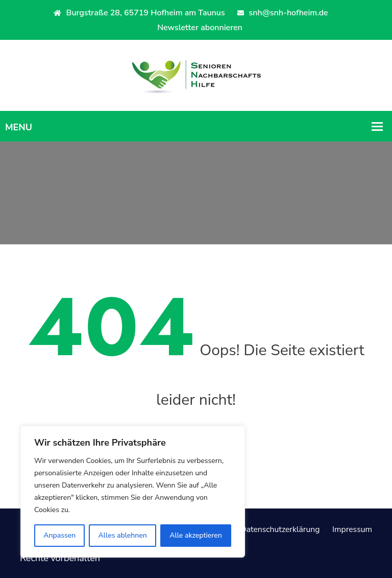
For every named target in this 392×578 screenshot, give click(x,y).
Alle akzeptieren (196, 535)
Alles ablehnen (123, 535)
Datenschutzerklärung (268, 529)
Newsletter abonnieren (200, 28)
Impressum (349, 529)
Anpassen (59, 535)
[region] (133, 492)
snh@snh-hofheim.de (283, 13)
